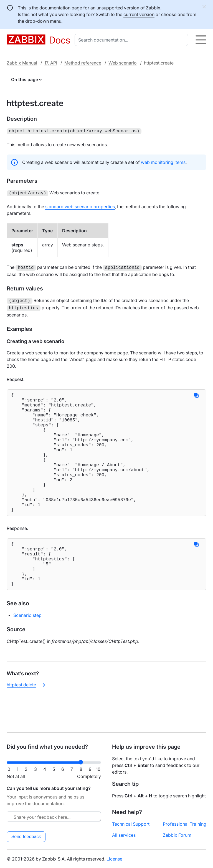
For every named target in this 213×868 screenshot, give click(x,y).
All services (124, 835)
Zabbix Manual (22, 63)
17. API (51, 63)
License (114, 859)
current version (139, 14)
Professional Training (185, 824)
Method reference (83, 63)
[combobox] (132, 40)
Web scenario (123, 63)
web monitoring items (163, 162)
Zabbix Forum (177, 835)
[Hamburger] (201, 40)
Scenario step (27, 649)
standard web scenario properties (80, 205)
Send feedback (26, 837)
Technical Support (131, 824)
